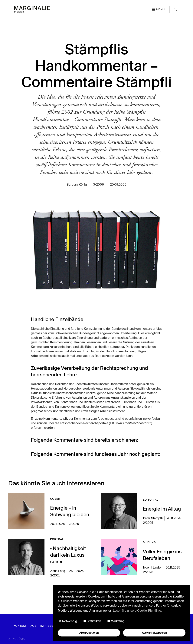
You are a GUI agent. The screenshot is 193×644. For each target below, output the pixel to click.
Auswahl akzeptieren (154, 633)
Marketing (116, 621)
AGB (33, 626)
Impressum (49, 626)
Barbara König (77, 185)
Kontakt (20, 626)
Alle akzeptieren (89, 633)
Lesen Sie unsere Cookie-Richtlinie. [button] (137, 611)
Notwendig (68, 621)
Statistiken (92, 621)
